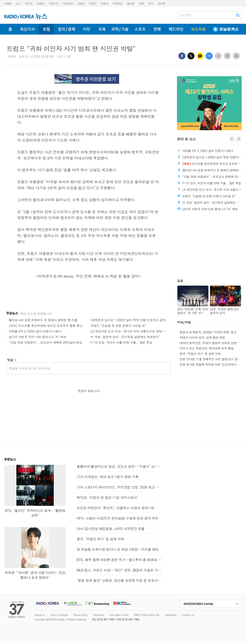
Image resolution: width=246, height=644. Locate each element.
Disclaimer (99, 615)
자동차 (104, 3)
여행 (141, 3)
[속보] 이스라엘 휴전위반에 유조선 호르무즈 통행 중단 (46, 326)
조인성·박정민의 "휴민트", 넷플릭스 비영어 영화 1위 (115, 508)
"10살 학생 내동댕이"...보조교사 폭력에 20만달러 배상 (45, 342)
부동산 (93, 3)
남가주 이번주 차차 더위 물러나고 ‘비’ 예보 (37, 337)
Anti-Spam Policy (119, 615)
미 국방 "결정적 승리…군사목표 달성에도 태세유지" (125, 337)
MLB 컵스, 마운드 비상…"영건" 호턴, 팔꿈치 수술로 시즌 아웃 (119, 570)
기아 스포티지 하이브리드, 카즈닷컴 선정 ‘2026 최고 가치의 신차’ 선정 (119, 487)
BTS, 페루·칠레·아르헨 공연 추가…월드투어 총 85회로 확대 (119, 560)
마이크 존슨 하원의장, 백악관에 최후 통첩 (207, 348)
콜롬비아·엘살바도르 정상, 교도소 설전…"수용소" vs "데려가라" (119, 466)
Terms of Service (59, 615)
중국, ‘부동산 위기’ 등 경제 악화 (200, 354)
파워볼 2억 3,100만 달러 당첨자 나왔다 (35, 331)
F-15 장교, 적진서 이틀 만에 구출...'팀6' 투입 (121, 342)
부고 (151, 3)
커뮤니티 (54, 3)
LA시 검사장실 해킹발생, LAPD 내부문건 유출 (110, 529)
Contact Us (188, 615)
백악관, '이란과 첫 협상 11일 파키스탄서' (107, 498)
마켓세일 (117, 3)
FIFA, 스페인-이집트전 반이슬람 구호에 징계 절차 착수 (117, 518)
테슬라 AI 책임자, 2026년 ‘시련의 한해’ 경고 (208, 332)
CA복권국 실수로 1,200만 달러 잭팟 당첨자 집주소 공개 (128, 320)
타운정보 (68, 3)
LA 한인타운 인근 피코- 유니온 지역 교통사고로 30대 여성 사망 (133, 331)
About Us (39, 615)
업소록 (161, 3)
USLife (81, 3)
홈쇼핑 (131, 3)
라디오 (29, 3)
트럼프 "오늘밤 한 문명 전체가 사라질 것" (118, 326)
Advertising (171, 615)
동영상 (41, 3)
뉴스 (18, 3)
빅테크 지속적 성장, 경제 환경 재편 (202, 337)
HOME (8, 3)
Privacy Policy (81, 615)
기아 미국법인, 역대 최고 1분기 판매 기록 (108, 477)
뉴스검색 (185, 15)
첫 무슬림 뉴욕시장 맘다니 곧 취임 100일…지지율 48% (118, 549)
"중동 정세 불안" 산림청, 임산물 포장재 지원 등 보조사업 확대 (119, 580)
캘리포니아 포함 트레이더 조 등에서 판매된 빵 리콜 (43, 320)
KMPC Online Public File (147, 615)
